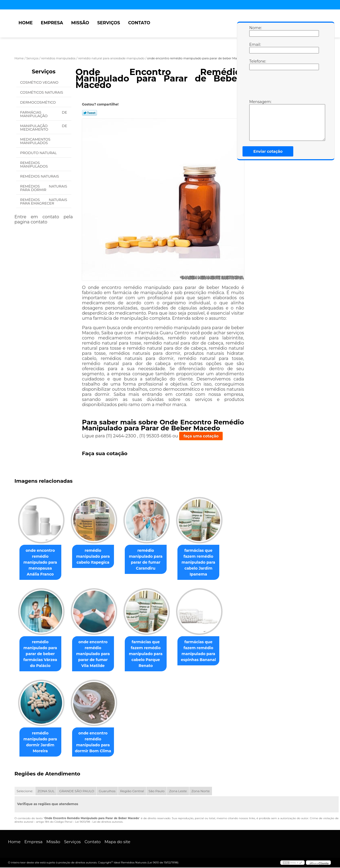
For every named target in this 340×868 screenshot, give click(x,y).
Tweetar (90, 113)
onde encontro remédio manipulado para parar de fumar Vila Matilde (96, 654)
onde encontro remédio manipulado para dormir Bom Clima (96, 743)
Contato (139, 23)
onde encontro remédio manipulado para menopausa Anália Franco (41, 563)
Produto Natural (39, 153)
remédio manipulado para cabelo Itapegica (96, 557)
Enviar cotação (268, 151)
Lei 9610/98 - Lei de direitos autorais (99, 822)
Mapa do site (117, 842)
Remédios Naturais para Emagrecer (44, 201)
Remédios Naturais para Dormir (44, 188)
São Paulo (156, 792)
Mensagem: (255, 120)
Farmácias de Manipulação (44, 114)
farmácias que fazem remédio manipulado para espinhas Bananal (206, 651)
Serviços (109, 23)
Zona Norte (201, 792)
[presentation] (284, 86)
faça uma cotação (201, 436)
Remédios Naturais (40, 176)
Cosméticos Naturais (42, 92)
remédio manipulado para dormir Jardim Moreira (41, 743)
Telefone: (255, 64)
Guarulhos (107, 792)
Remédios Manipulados (35, 164)
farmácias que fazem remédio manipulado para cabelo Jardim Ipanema (206, 563)
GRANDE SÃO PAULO (77, 792)
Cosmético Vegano (40, 82)
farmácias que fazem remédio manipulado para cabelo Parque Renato (151, 654)
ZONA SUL (46, 792)
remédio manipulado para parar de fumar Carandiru (151, 560)
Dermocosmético (38, 102)
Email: (255, 48)
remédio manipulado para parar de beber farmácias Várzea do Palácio (41, 654)
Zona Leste (178, 792)
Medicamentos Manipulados (35, 141)
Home (26, 23)
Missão (80, 23)
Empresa (52, 23)
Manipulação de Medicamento (44, 127)
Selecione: (25, 792)
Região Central (132, 792)
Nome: (255, 31)
